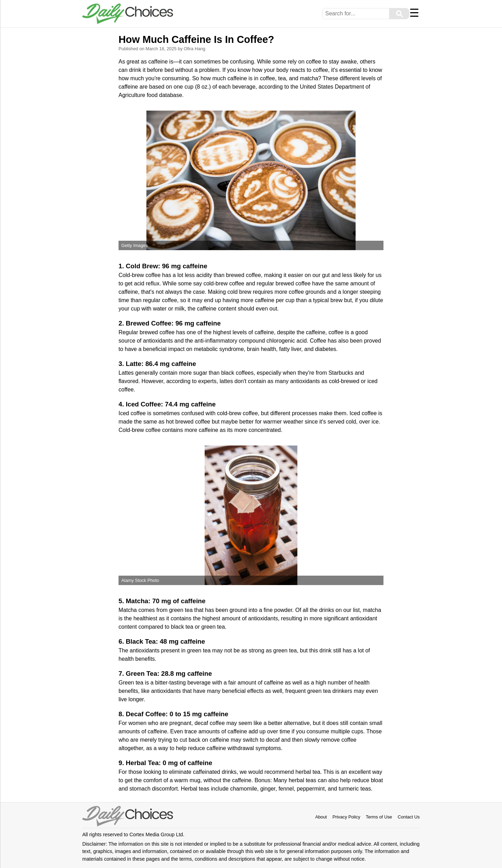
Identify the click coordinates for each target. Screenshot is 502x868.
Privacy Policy (347, 817)
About (321, 817)
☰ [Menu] (414, 13)
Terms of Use (379, 817)
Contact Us (409, 817)
